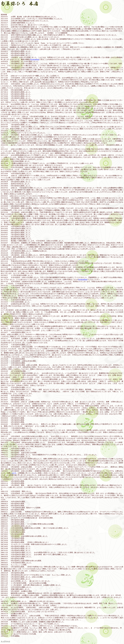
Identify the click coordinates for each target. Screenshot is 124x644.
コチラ (14, 473)
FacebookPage (35, 59)
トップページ (5, 641)
